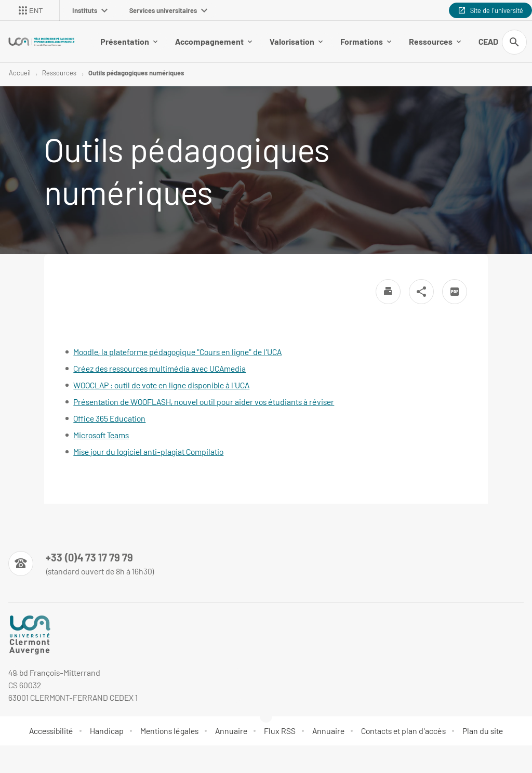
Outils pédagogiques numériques (136, 73)
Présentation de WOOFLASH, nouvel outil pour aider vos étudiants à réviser (204, 402)
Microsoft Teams (101, 435)
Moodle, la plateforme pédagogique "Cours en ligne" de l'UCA (177, 352)
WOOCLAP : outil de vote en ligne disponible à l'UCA (161, 385)
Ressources (435, 41)
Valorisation (296, 41)
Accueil (20, 73)
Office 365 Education (109, 418)
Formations (366, 41)
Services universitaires (168, 10)
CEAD (493, 41)
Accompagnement (214, 41)
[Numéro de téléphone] (81, 564)
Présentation (129, 41)
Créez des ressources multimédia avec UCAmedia (159, 368)
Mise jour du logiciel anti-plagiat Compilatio (148, 451)
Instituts (90, 10)
